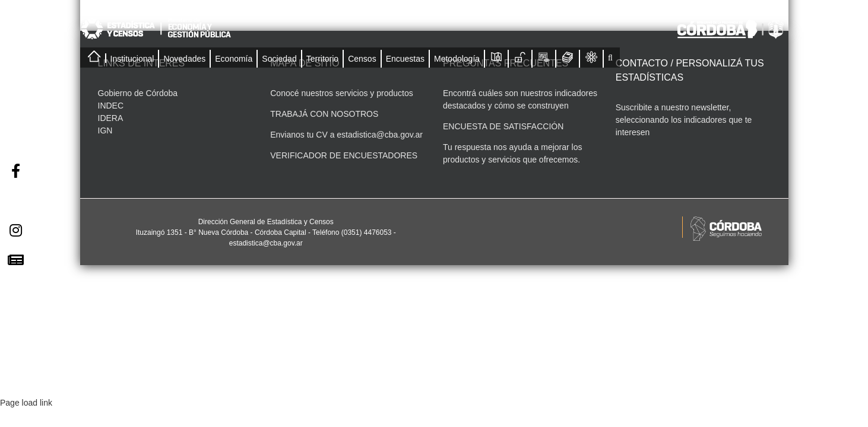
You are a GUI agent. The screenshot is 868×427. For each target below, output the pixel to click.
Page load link (26, 403)
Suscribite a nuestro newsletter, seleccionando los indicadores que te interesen (684, 120)
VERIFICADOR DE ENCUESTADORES (344, 155)
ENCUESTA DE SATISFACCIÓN (503, 126)
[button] (610, 58)
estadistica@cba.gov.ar (380, 135)
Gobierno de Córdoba (138, 93)
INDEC (111, 106)
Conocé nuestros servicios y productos (341, 93)
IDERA (111, 118)
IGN (105, 130)
